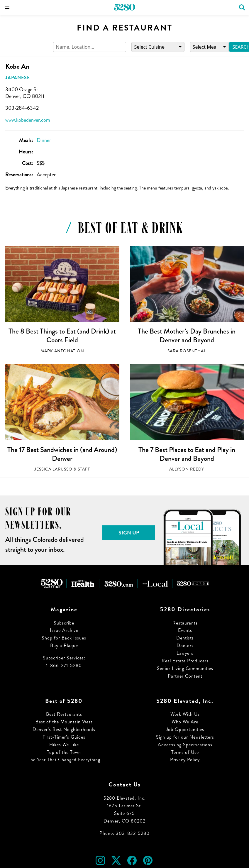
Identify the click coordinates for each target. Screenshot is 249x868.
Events (185, 630)
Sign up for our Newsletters (185, 737)
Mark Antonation (62, 351)
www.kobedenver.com (28, 120)
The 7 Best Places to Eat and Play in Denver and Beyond (187, 454)
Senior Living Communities (185, 668)
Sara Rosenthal (187, 351)
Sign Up (129, 533)
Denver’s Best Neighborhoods (64, 729)
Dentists (185, 638)
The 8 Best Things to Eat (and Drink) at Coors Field (62, 336)
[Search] (90, 47)
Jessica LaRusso (53, 469)
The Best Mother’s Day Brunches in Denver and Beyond (187, 336)
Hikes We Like (64, 745)
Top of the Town (64, 752)
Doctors (185, 645)
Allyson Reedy (187, 469)
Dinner (44, 140)
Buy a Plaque (64, 645)
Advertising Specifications (185, 745)
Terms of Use (185, 752)
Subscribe (64, 623)
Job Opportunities (185, 729)
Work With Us (185, 714)
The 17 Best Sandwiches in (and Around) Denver (62, 454)
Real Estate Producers (185, 661)
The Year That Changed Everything (64, 760)
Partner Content (185, 676)
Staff (84, 469)
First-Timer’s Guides (64, 737)
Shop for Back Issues (64, 638)
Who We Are (185, 722)
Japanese (18, 78)
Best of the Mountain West (64, 722)
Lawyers (185, 653)
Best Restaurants (64, 714)
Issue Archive (64, 630)
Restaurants (185, 623)
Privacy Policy (185, 760)
